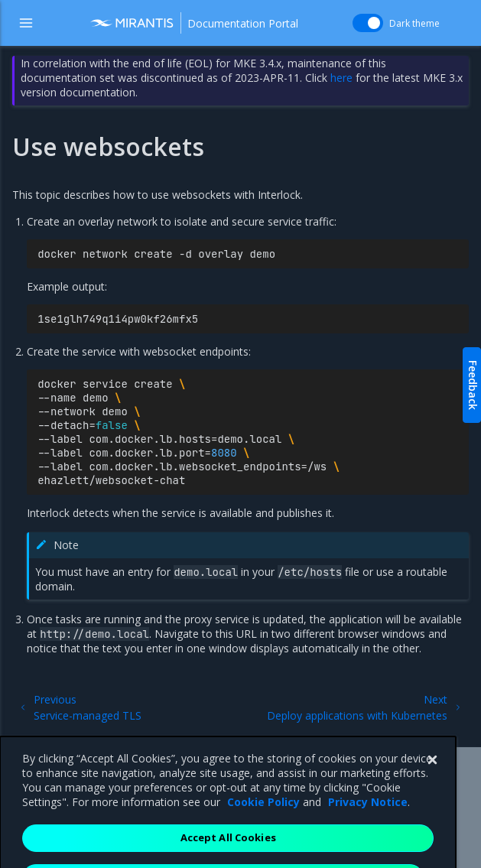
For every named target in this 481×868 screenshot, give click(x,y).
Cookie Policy (263, 824)
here (341, 78)
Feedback (473, 385)
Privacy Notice (368, 824)
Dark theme (414, 23)
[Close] (432, 782)
